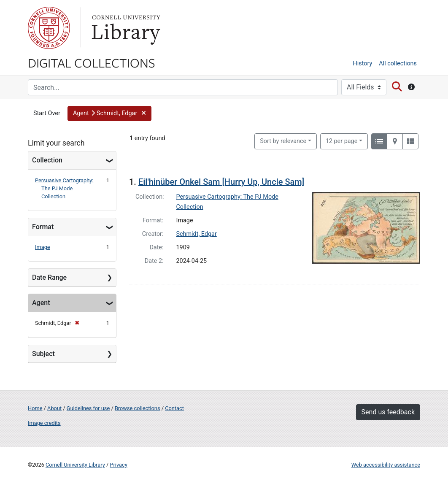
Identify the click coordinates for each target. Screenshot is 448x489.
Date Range (49, 277)
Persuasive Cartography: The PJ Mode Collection (64, 188)
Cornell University (49, 28)
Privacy (118, 465)
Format (43, 227)
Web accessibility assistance (386, 465)
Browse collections (138, 408)
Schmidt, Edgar (197, 234)
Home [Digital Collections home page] (35, 408)
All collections (398, 63)
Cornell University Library (75, 465)
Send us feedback (388, 412)
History (363, 63)
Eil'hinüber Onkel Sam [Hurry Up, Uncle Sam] (221, 182)
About (54, 408)
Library (125, 28)
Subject (43, 354)
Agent (41, 303)
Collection (47, 160)
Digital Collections (92, 62)
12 (342, 140)
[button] (109, 113)
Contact (174, 408)
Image (43, 247)
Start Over (47, 113)
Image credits (44, 423)
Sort (283, 141)
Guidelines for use (88, 408)
